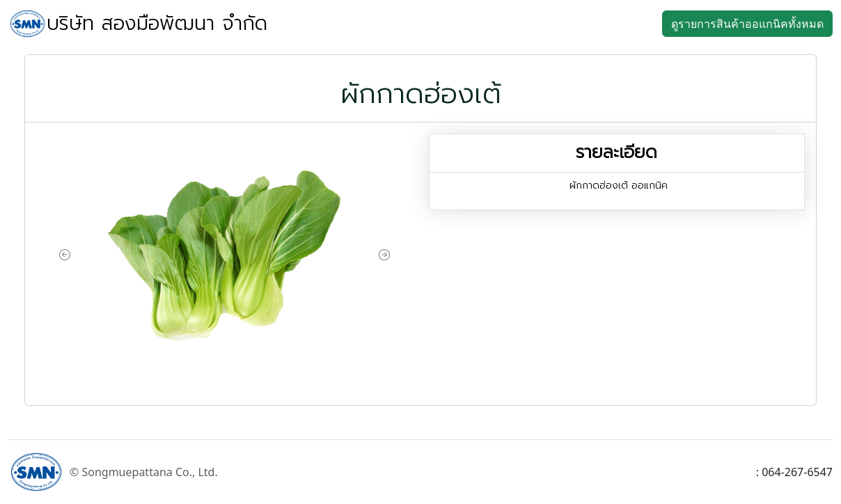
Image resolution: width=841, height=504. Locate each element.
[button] (64, 255)
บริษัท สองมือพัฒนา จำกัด (157, 23)
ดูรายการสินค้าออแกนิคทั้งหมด (747, 24)
